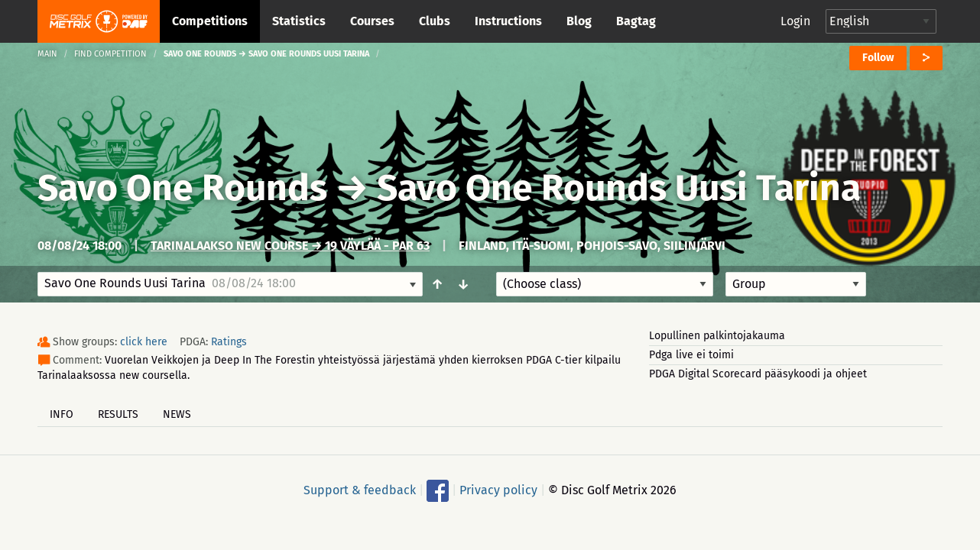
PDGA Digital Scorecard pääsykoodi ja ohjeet (758, 374)
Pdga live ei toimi (691, 355)
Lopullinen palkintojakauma (717, 336)
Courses (372, 21)
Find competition (110, 54)
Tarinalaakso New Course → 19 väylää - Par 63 (290, 246)
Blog (579, 21)
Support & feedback (360, 490)
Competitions (210, 21)
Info (62, 414)
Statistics (299, 21)
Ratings (229, 342)
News (177, 414)
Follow (878, 58)
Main (47, 54)
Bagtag (636, 21)
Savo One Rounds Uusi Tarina (619, 188)
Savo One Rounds (182, 188)
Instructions (508, 21)
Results (118, 414)
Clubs (435, 21)
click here (144, 342)
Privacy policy (498, 490)
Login (795, 21)
